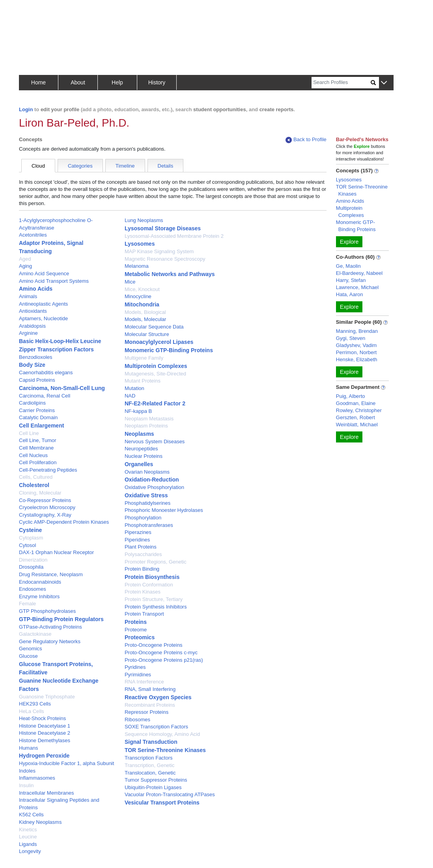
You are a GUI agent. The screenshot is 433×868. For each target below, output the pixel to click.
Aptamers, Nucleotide (43, 318)
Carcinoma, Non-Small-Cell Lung (62, 388)
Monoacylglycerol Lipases (159, 342)
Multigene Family (144, 358)
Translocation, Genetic (150, 773)
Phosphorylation (143, 518)
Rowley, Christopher (359, 410)
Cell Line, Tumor (38, 440)
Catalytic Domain (38, 417)
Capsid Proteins (37, 380)
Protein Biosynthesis (152, 577)
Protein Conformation (149, 585)
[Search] (341, 83)
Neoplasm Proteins (146, 426)
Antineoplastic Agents (43, 304)
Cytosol (27, 545)
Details (166, 166)
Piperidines (137, 540)
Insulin (26, 785)
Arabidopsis (32, 326)
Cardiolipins (32, 403)
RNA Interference (144, 682)
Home (38, 82)
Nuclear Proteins (144, 456)
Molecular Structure (147, 334)
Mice (130, 282)
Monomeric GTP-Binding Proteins (169, 350)
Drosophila (31, 567)
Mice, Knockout (142, 289)
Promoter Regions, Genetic (156, 562)
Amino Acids (36, 289)
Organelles (139, 464)
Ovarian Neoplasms (147, 472)
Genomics (31, 649)
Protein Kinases (143, 592)
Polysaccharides (143, 554)
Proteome (136, 630)
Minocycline (138, 296)
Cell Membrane (36, 448)
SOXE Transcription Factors (156, 727)
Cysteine (30, 530)
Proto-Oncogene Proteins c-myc (161, 652)
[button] (384, 83)
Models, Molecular (146, 319)
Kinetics (28, 830)
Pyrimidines (138, 675)
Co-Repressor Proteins (45, 500)
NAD (130, 396)
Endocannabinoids (40, 582)
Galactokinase (35, 634)
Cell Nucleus (33, 455)
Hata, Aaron (350, 294)
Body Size (32, 365)
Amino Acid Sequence (44, 273)
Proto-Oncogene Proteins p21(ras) (164, 660)
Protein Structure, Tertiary (154, 599)
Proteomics (140, 637)
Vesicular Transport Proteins (162, 803)
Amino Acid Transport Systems (54, 281)
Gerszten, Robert (356, 417)
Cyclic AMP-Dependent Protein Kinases (64, 522)
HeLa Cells (32, 711)
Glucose (28, 656)
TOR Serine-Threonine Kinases (165, 750)
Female (27, 604)
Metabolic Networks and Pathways (170, 274)
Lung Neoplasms (144, 220)
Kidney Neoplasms (40, 822)
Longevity (30, 851)
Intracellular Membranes (46, 793)
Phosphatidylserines (147, 503)
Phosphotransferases (149, 525)
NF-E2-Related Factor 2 (155, 403)
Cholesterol (34, 485)
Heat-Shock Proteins (42, 718)
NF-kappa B (138, 411)
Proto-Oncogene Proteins (154, 645)
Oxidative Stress (146, 495)
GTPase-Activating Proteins (50, 627)
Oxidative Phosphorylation (154, 487)
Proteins (136, 622)
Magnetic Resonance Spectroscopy (165, 259)
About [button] (78, 82)
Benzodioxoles (36, 357)
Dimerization (33, 560)
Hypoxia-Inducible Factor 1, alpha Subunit (66, 763)
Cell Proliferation (38, 462)
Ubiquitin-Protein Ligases (153, 787)
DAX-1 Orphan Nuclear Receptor (56, 552)
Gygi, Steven (351, 338)
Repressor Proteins (147, 712)
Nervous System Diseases (155, 441)
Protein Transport (144, 614)
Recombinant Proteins (150, 705)
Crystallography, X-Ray (45, 515)
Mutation (134, 388)
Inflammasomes (37, 778)
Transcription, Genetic (150, 765)
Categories (80, 166)
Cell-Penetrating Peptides (48, 470)
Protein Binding (142, 569)
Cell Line (29, 433)
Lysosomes (140, 244)
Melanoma (137, 266)
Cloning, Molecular (40, 493)
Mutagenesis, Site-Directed (155, 374)
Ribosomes (137, 720)
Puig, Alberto (351, 396)
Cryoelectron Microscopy (47, 507)
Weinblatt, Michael (357, 425)
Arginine (28, 333)
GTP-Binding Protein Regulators (61, 619)
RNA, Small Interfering (150, 689)
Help (117, 82)
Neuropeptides (141, 449)
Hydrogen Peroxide (44, 756)
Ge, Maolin (348, 266)
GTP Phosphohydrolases (47, 611)
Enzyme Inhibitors (39, 596)
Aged (25, 259)
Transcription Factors (149, 758)
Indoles (27, 771)
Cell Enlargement (41, 426)
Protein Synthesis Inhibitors (156, 607)
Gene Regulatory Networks (50, 641)
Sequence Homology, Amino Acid (162, 734)
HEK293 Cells (35, 704)
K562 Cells (31, 815)
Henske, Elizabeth (357, 359)
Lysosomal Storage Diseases (163, 228)
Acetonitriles (33, 235)
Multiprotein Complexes (156, 366)
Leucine (28, 837)
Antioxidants (33, 311)
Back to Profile (306, 140)
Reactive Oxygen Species (158, 697)
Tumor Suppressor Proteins (156, 780)
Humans (28, 748)
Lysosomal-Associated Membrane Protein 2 (174, 236)
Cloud (38, 166)
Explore (349, 242)
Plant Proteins (141, 547)
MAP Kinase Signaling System (159, 251)
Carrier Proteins (37, 410)
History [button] (157, 82)
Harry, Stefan (351, 280)
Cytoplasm (31, 538)
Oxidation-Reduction (152, 480)
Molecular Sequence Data (154, 327)
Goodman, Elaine (356, 403)
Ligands (28, 844)
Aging (25, 266)
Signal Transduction (151, 742)
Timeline (125, 166)
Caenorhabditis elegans (46, 372)
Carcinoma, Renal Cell (45, 396)
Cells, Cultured (36, 477)
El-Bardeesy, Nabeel (359, 273)
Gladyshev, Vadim (356, 345)
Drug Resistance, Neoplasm (51, 574)
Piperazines (138, 532)
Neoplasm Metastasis (149, 419)
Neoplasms (139, 434)
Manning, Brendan (357, 331)
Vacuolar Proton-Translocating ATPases (170, 794)
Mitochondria (142, 304)
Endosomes (33, 589)
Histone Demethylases (45, 740)
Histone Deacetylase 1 (45, 726)
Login (26, 109)
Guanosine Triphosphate (47, 697)
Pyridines (135, 667)
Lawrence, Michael (357, 287)
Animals (28, 296)
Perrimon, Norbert (356, 352)
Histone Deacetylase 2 (45, 733)
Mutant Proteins (143, 381)
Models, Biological (145, 312)
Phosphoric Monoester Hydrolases (164, 510)
